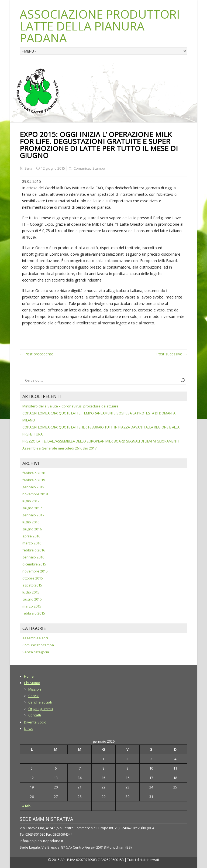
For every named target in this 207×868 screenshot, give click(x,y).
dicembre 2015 (34, 564)
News (29, 729)
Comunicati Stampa (89, 168)
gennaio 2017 (33, 515)
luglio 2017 (31, 501)
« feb (26, 806)
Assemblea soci (35, 638)
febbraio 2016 (34, 550)
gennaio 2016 (33, 557)
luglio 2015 (31, 592)
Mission (35, 689)
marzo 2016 (32, 543)
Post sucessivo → (172, 354)
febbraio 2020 (34, 473)
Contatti (35, 715)
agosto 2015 (32, 585)
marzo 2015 (32, 606)
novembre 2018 (35, 494)
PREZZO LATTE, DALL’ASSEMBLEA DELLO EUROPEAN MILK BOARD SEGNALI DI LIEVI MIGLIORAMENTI (101, 441)
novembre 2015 (35, 571)
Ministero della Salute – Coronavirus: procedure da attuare (70, 406)
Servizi (34, 696)
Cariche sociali (40, 702)
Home (29, 676)
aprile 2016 (31, 536)
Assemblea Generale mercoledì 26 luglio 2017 (59, 448)
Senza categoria (36, 652)
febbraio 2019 (34, 480)
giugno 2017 (32, 508)
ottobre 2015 (33, 578)
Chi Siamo (32, 683)
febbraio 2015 (34, 613)
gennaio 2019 (33, 487)
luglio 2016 (31, 522)
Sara (28, 168)
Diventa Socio (35, 722)
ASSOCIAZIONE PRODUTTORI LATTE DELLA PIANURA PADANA (100, 26)
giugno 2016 (32, 529)
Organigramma (41, 709)
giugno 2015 (32, 599)
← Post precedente (37, 354)
